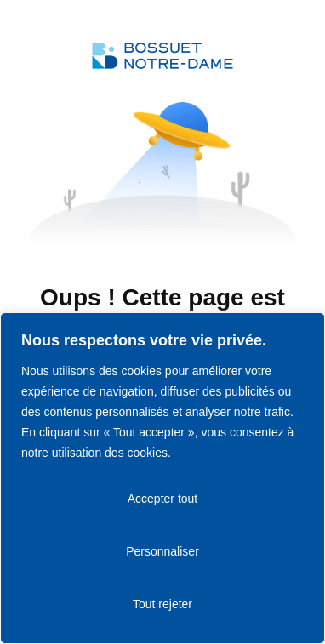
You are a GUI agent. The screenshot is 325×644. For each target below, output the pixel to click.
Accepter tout (163, 499)
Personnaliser (162, 551)
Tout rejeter (162, 604)
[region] (162, 478)
